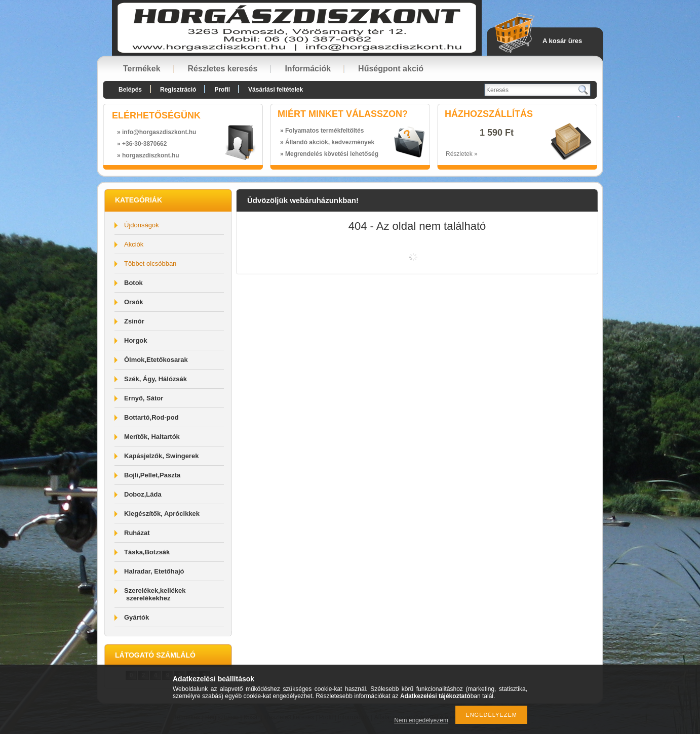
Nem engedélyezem (421, 720)
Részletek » (462, 154)
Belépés (130, 90)
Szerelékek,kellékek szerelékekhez (155, 594)
